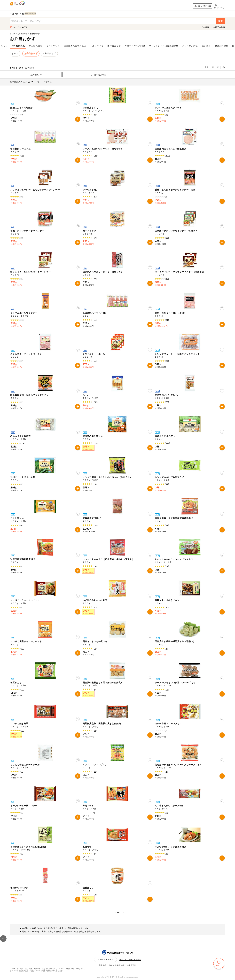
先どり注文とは (45, 82)
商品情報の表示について (22, 82)
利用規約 (103, 965)
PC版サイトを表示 (106, 959)
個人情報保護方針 (117, 965)
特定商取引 (132, 965)
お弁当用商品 (22, 34)
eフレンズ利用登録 (202, 6)
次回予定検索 (219, 27)
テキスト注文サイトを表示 (130, 960)
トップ (12, 34)
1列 (212, 67)
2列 (218, 67)
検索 (220, 21)
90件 (32, 68)
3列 (223, 67)
